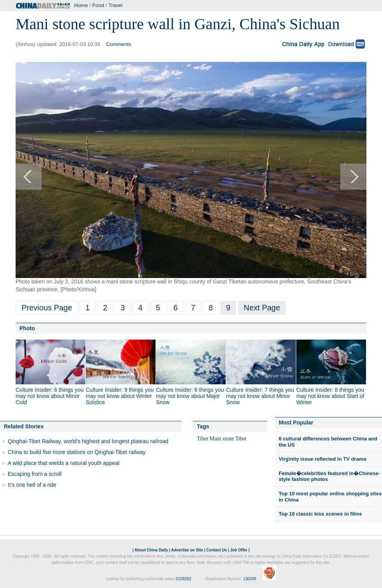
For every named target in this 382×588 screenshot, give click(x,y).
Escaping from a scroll (35, 474)
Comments (118, 44)
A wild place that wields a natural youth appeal (64, 463)
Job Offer (239, 550)
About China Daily (151, 550)
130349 (250, 579)
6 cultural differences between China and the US (328, 442)
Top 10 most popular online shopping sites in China (330, 497)
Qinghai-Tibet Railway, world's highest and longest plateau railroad (88, 441)
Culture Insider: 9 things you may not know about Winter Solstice (120, 396)
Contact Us (217, 550)
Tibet (202, 439)
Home (81, 5)
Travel (116, 5)
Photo (27, 328)
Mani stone (222, 439)
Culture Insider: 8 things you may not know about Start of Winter (330, 396)
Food (98, 5)
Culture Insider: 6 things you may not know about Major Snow (190, 396)
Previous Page (47, 308)
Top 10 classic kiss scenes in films (320, 514)
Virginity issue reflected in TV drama (322, 459)
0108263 (183, 579)
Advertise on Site (187, 550)
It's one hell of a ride (32, 485)
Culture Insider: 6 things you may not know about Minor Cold (50, 396)
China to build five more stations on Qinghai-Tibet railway (77, 452)
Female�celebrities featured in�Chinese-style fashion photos (329, 476)
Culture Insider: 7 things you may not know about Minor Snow (260, 396)
